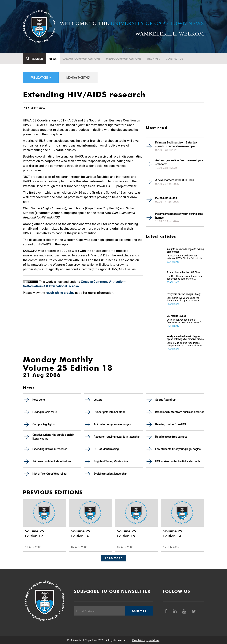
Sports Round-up (165, 400)
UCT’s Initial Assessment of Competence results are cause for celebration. (185, 321)
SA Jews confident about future (52, 461)
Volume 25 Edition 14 (173, 534)
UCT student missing (106, 449)
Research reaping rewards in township (117, 437)
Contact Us (174, 59)
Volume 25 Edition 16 (81, 534)
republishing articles (60, 293)
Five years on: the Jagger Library (184, 294)
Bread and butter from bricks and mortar (180, 412)
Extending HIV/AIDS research (50, 449)
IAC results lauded (166, 198)
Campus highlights (44, 424)
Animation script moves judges (112, 424)
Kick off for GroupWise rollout (50, 474)
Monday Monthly (78, 78)
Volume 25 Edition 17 (35, 534)
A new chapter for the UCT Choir (175, 180)
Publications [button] (41, 78)
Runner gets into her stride (110, 412)
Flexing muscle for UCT (46, 412)
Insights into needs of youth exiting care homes (179, 216)
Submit (139, 611)
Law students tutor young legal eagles (178, 449)
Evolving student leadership (110, 474)
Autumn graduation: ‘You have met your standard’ (179, 162)
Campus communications (81, 59)
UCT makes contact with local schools (178, 461)
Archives (154, 59)
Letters (98, 400)
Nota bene (39, 400)
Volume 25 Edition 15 (127, 534)
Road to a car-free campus (171, 437)
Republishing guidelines (146, 640)
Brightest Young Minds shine (111, 461)
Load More (114, 558)
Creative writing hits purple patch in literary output (53, 437)
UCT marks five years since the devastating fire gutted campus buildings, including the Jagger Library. (183, 299)
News (53, 59)
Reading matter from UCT (171, 424)
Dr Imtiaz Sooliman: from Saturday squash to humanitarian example (176, 144)
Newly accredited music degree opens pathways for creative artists (185, 338)
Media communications (124, 59)
